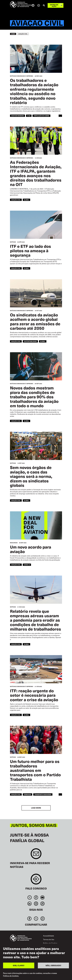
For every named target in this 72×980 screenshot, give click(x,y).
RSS (42, 904)
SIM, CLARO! (19, 965)
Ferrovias (27, 794)
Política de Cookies (50, 943)
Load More (36, 808)
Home (13, 34)
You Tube (42, 897)
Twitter (30, 897)
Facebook (36, 897)
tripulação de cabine (41, 116)
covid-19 (27, 565)
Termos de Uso (49, 939)
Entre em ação (54, 5)
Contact (36, 880)
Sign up (36, 855)
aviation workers (17, 116)
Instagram (36, 904)
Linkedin (30, 904)
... (60, 116)
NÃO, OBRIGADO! (53, 965)
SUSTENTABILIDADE (30, 341)
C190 (29, 116)
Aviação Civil (16, 200)
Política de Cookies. (11, 976)
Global (26, 200)
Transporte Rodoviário (43, 794)
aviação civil (16, 565)
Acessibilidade (49, 936)
